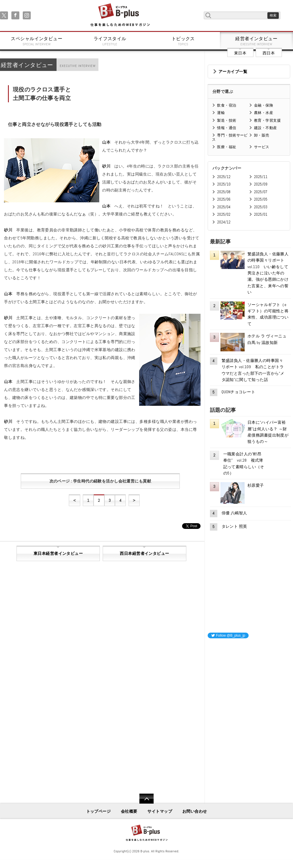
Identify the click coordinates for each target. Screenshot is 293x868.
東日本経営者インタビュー (58, 553)
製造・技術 (227, 120)
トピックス (183, 41)
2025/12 (224, 177)
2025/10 (224, 184)
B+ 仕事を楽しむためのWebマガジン (120, 15)
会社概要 (129, 811)
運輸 (221, 113)
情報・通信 (227, 128)
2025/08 (224, 192)
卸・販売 (262, 135)
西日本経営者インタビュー (144, 553)
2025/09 (261, 184)
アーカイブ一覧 (233, 72)
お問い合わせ (195, 811)
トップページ (99, 811)
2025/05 (261, 199)
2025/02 (224, 214)
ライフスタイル (110, 41)
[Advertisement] (250, 679)
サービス (262, 147)
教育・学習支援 (267, 120)
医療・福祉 (227, 147)
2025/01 (261, 214)
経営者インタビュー (257, 41)
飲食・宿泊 (227, 105)
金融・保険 (264, 105)
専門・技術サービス (230, 137)
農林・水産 (264, 113)
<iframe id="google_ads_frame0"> (208, 719)
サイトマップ (160, 811)
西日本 (269, 53)
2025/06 (224, 199)
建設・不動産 (266, 128)
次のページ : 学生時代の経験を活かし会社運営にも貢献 (100, 481)
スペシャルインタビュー (37, 41)
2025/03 (261, 207)
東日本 (240, 53)
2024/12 (224, 222)
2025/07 (261, 192)
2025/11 (261, 177)
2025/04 (224, 207)
